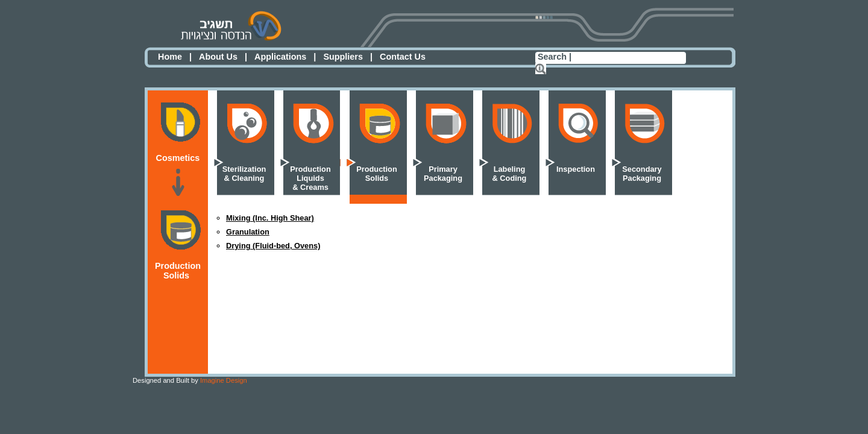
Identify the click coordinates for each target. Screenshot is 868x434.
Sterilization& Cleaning (244, 174)
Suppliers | (348, 57)
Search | (555, 57)
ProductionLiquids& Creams (310, 178)
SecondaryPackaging (642, 174)
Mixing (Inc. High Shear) (270, 218)
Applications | (285, 57)
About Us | (223, 57)
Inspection (576, 169)
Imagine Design (190, 380)
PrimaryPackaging (443, 174)
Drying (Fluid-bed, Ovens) (273, 246)
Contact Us (403, 57)
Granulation (248, 232)
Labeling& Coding (510, 174)
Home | (175, 57)
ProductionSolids (377, 174)
